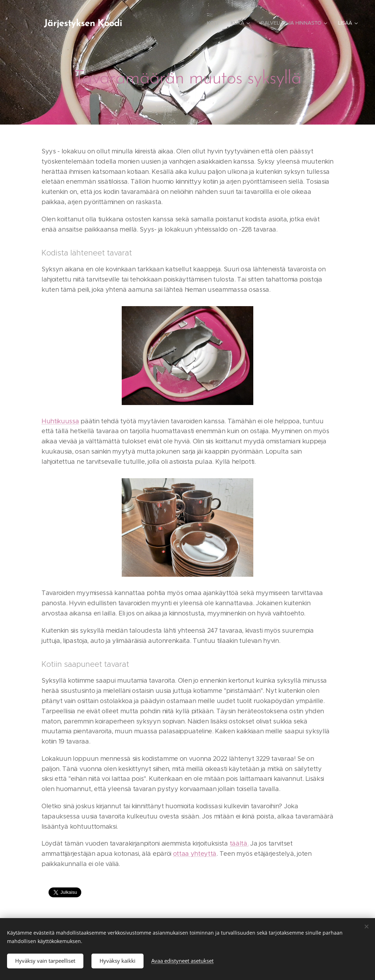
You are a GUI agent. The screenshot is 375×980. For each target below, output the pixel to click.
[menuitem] (155, 23)
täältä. (239, 844)
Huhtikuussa (60, 421)
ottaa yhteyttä (195, 854)
